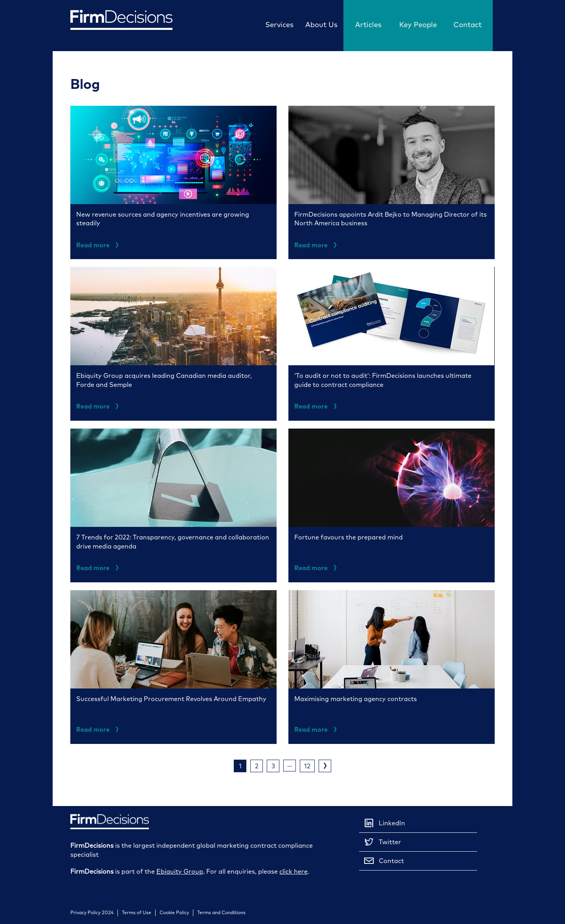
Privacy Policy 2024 (92, 913)
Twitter (382, 842)
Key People (418, 25)
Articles (368, 25)
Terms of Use (137, 913)
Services (279, 25)
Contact (468, 25)
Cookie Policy (174, 913)
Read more (99, 245)
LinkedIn (384, 823)
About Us (321, 25)
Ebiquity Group (180, 871)
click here (294, 871)
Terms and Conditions (221, 913)
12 (307, 766)
